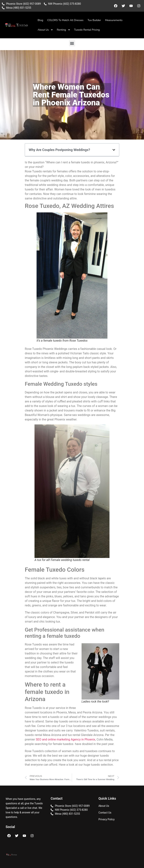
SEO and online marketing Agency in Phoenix (66, 739)
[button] (72, 43)
